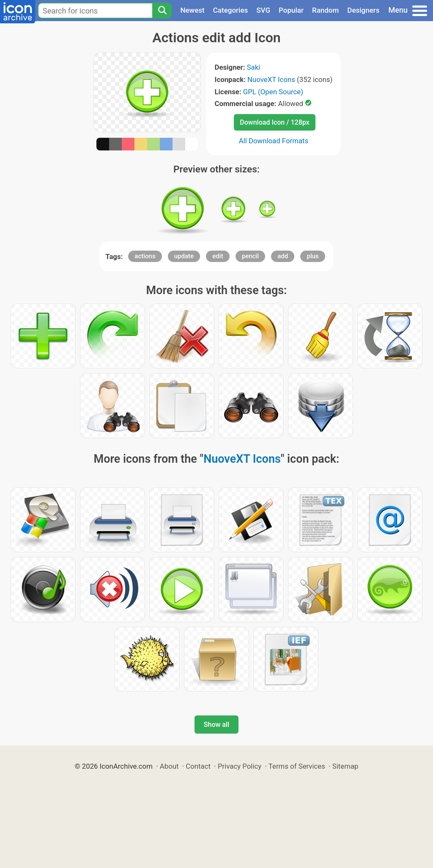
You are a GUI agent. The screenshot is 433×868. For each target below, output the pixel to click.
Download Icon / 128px (274, 122)
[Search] (162, 11)
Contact (198, 766)
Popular (291, 10)
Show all (216, 725)
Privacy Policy (240, 766)
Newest (192, 10)
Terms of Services (297, 766)
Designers (363, 10)
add (283, 256)
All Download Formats (274, 141)
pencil (250, 256)
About (169, 766)
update (184, 256)
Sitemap (345, 766)
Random (325, 10)
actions (145, 256)
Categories (231, 10)
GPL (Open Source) (273, 92)
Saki (254, 67)
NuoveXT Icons (271, 79)
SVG (263, 10)
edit (218, 256)
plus (312, 256)
